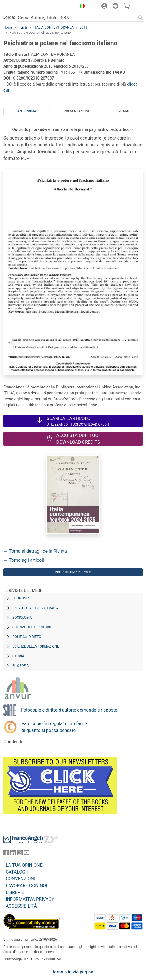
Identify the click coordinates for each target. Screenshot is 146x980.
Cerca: (9, 17)
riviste (23, 27)
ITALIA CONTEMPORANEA (53, 27)
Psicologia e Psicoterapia (35, 608)
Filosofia (21, 666)
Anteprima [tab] (27, 111)
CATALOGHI (18, 872)
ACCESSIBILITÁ (21, 906)
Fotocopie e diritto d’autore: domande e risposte (69, 710)
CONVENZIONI (20, 879)
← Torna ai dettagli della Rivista (35, 551)
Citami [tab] (123, 111)
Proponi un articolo (73, 572)
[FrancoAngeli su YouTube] (27, 854)
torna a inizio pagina (73, 972)
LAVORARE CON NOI (26, 886)
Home (8, 27)
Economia (21, 598)
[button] (81, 7)
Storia (18, 656)
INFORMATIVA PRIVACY (30, 899)
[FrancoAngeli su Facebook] (6, 854)
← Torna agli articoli (24, 560)
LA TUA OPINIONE (24, 865)
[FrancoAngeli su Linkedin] (13, 854)
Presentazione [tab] (77, 111)
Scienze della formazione (36, 646)
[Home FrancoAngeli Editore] (23, 7)
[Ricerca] (140, 18)
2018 (83, 27)
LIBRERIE (15, 892)
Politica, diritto (27, 637)
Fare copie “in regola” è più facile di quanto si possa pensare (54, 727)
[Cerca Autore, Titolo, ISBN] (76, 18)
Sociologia (22, 618)
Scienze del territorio (32, 627)
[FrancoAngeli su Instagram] (20, 854)
